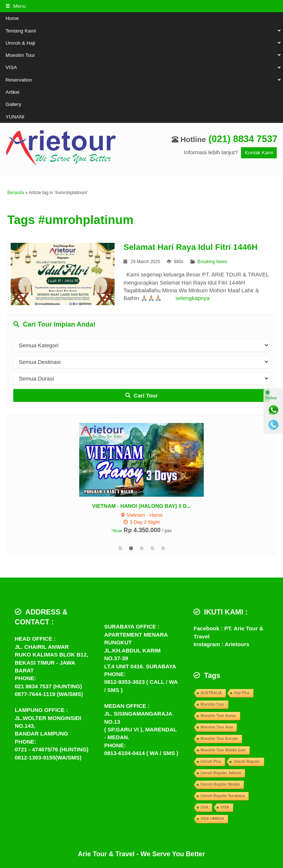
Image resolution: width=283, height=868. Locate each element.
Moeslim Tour (20, 55)
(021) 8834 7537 (243, 139)
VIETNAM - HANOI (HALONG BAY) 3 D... (142, 506)
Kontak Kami (259, 153)
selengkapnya (193, 298)
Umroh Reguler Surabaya (223, 796)
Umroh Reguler (247, 762)
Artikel (13, 92)
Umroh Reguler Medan (220, 784)
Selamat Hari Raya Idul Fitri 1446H (191, 247)
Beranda (16, 193)
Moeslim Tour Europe (219, 739)
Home (12, 18)
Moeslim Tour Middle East (223, 750)
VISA (11, 67)
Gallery (13, 104)
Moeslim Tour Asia (217, 727)
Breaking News (212, 262)
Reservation (19, 80)
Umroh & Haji (20, 43)
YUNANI (15, 117)
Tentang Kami (21, 31)
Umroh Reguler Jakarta (221, 773)
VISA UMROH (212, 819)
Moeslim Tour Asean (218, 716)
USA (204, 807)
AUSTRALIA (211, 693)
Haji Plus (242, 693)
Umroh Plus (211, 762)
